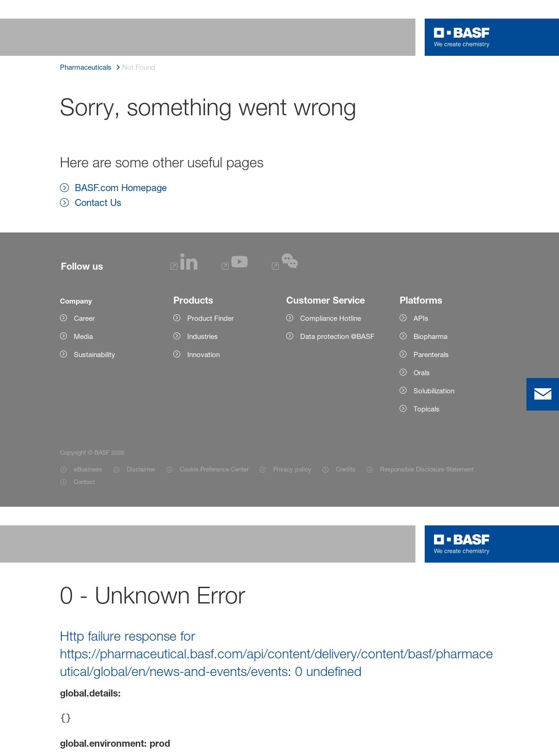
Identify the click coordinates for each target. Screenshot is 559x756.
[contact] (543, 394)
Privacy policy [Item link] (292, 469)
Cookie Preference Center (214, 469)
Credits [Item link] (346, 469)
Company (76, 301)
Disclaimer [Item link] (141, 469)
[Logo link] (462, 37)
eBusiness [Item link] (88, 469)
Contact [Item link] (84, 482)
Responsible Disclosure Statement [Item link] (427, 469)
